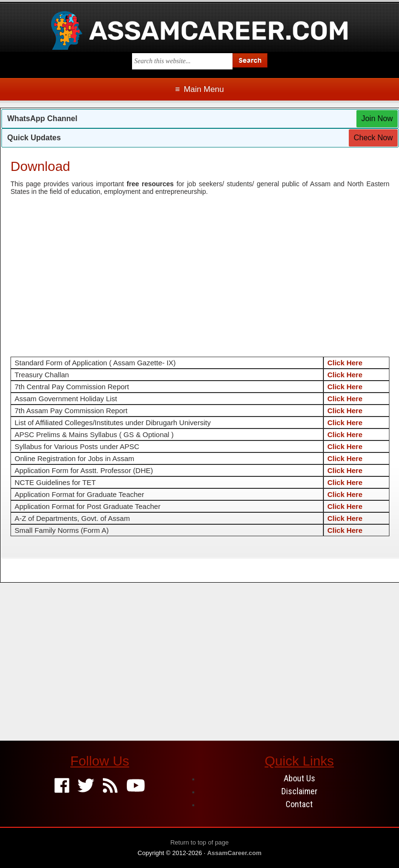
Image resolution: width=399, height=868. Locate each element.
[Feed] (110, 786)
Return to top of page (199, 842)
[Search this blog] (182, 61)
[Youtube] (136, 786)
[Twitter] (86, 786)
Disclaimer (299, 791)
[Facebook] (62, 786)
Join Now (377, 118)
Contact (299, 804)
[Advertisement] (200, 271)
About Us (299, 778)
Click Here (345, 363)
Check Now (373, 138)
